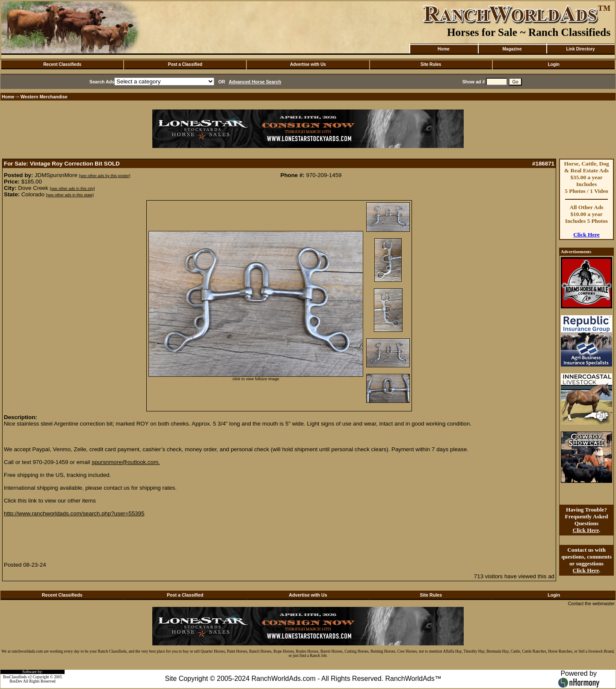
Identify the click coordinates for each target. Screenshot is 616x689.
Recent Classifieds (62, 64)
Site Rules (431, 64)
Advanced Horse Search (255, 82)
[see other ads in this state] (70, 195)
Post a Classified (185, 64)
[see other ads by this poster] (105, 176)
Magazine (512, 49)
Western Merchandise (44, 97)
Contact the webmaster (591, 603)
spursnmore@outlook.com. (126, 462)
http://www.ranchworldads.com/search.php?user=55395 (74, 513)
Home (444, 49)
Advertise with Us (308, 64)
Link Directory (580, 49)
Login (554, 64)
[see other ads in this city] (72, 189)
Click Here (586, 235)
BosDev (16, 681)
